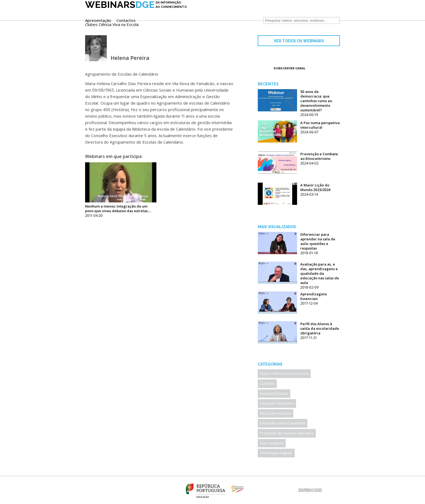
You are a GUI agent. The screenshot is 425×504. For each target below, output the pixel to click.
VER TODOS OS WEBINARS (299, 41)
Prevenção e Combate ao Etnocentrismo (319, 156)
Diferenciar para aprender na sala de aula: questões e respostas (318, 241)
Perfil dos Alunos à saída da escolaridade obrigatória (320, 328)
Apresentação (205, 12)
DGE (136, 13)
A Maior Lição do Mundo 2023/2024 (315, 187)
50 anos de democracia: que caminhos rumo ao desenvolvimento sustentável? (316, 101)
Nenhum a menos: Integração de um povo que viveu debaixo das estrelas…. (118, 209)
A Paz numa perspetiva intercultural (320, 125)
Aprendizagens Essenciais (314, 296)
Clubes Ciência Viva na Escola (219, 16)
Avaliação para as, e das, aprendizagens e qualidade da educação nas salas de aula (320, 273)
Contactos (233, 12)
